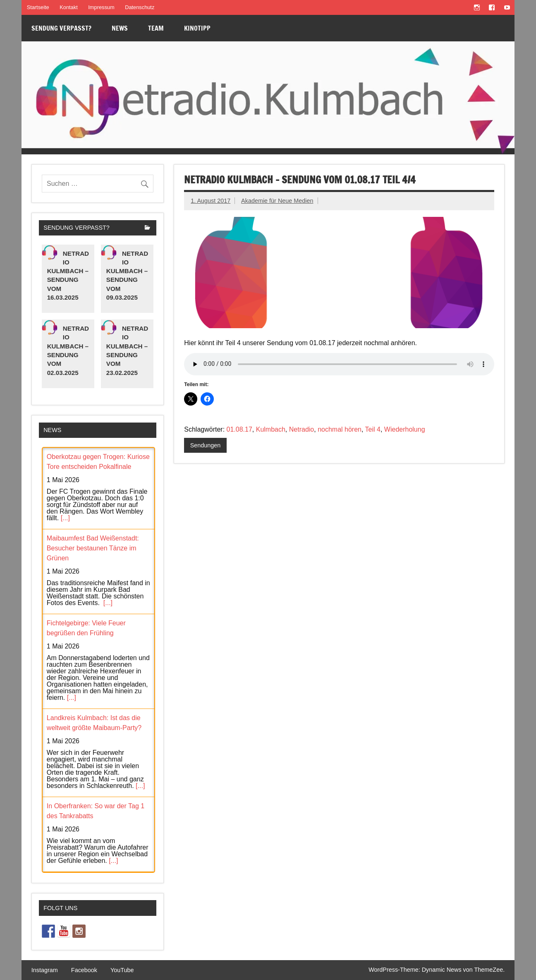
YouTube (122, 970)
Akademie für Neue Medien (277, 201)
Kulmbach (271, 429)
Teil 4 (373, 429)
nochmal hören (340, 429)
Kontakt (68, 7)
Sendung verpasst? (61, 28)
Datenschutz (140, 7)
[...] (65, 518)
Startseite (38, 7)
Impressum (101, 7)
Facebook (84, 970)
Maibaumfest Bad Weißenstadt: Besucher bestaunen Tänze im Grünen (93, 548)
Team (156, 28)
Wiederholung (405, 429)
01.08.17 (239, 429)
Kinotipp (197, 28)
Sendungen (206, 445)
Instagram (45, 970)
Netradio (301, 429)
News (120, 28)
